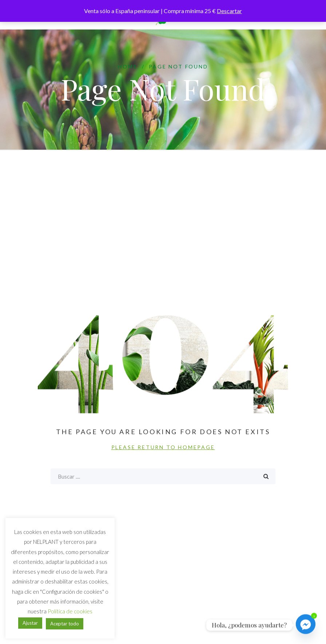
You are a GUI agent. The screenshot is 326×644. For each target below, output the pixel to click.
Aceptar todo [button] (65, 624)
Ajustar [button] (30, 623)
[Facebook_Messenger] (306, 625)
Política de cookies (70, 611)
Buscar (266, 476)
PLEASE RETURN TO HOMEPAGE (163, 447)
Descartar (229, 11)
